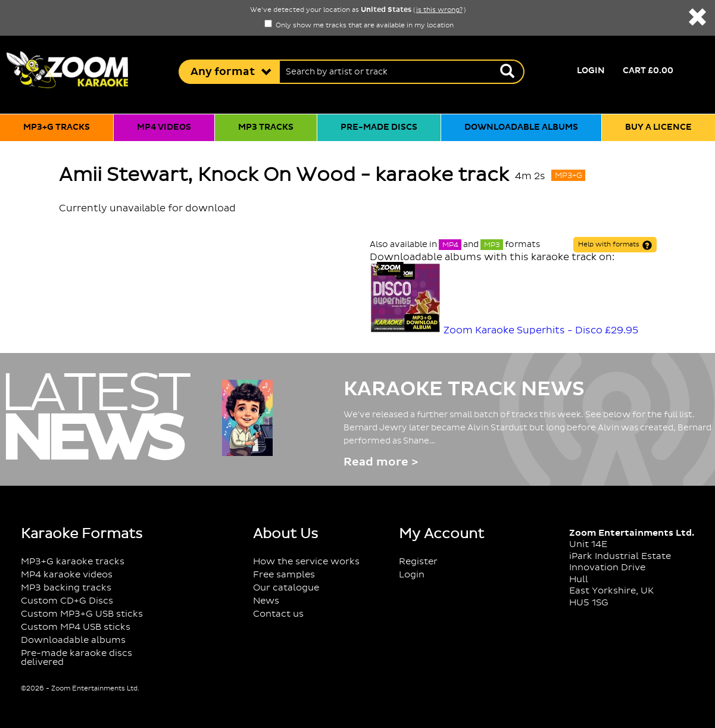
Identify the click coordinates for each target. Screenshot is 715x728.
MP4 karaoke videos (67, 575)
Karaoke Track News (464, 389)
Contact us (278, 614)
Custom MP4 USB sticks (76, 627)
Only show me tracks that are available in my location (359, 26)
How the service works (306, 562)
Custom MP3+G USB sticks (82, 614)
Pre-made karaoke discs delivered (77, 658)
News (266, 601)
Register (418, 562)
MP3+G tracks (57, 127)
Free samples (284, 575)
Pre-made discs (379, 127)
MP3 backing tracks (66, 588)
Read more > (381, 462)
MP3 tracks (266, 127)
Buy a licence (658, 127)
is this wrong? (439, 10)
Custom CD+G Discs (67, 601)
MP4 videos (164, 127)
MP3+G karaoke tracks (73, 562)
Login (591, 71)
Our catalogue (286, 588)
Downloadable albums (521, 127)
